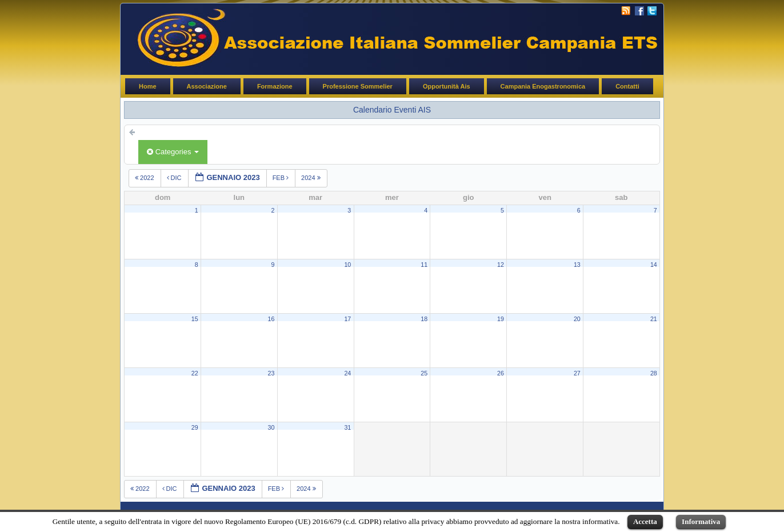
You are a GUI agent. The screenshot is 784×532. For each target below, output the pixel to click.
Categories (173, 152)
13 (577, 265)
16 (271, 319)
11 (424, 265)
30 (271, 427)
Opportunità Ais (447, 86)
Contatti (627, 86)
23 (271, 373)
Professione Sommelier (358, 86)
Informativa (701, 521)
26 (501, 373)
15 (195, 319)
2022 (145, 178)
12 (501, 265)
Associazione (207, 86)
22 (195, 373)
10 (347, 265)
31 (347, 427)
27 (577, 373)
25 (424, 373)
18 (424, 319)
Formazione (275, 86)
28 (654, 373)
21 (654, 319)
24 (347, 373)
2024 (312, 178)
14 (654, 265)
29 (195, 427)
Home (148, 86)
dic (175, 178)
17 (347, 319)
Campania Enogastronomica (543, 86)
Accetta (645, 521)
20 (577, 319)
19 (501, 319)
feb (282, 178)
